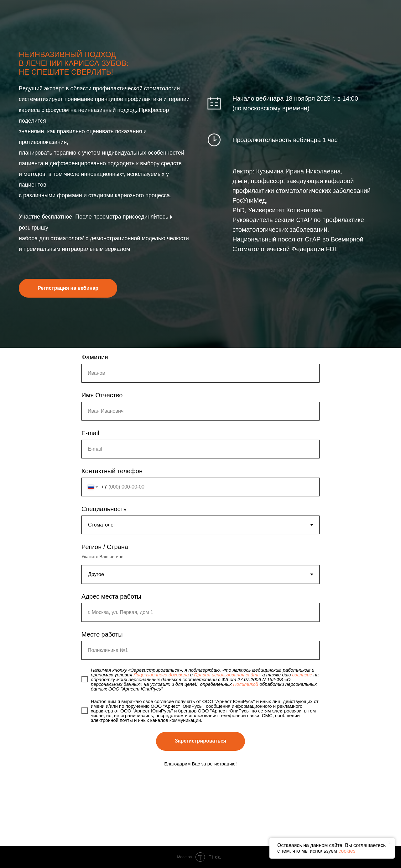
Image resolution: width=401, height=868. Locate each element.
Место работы (102, 634)
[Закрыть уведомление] (390, 843)
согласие (302, 675)
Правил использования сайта (227, 675)
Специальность (104, 509)
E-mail (90, 433)
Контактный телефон (112, 471)
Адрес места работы (111, 596)
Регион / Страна (105, 547)
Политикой (246, 684)
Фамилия (95, 357)
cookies (347, 851)
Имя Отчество (102, 395)
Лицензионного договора (161, 675)
